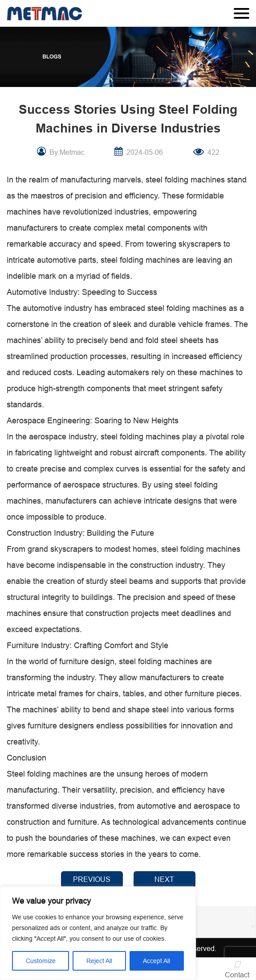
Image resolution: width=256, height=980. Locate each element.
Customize (41, 961)
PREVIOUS (92, 879)
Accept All (156, 961)
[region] (98, 933)
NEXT (164, 879)
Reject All (99, 961)
